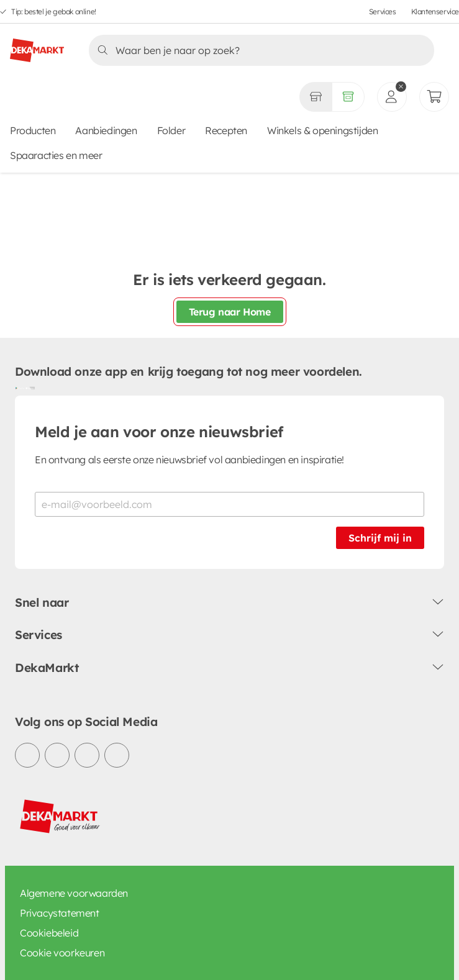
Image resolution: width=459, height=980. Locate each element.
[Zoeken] (258, 50)
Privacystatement (60, 913)
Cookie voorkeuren (62, 953)
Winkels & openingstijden (322, 130)
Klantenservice (435, 11)
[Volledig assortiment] (348, 97)
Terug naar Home (230, 312)
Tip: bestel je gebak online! (54, 11)
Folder (171, 130)
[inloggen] (392, 97)
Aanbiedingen (106, 130)
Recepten (226, 130)
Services (383, 11)
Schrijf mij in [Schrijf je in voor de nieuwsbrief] (380, 538)
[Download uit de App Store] (30, 388)
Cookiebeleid (49, 933)
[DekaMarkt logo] (37, 45)
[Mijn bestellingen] (434, 97)
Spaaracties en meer (56, 155)
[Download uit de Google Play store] (20, 388)
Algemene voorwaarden (74, 893)
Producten (33, 130)
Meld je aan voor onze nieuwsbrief (159, 432)
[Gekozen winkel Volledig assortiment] (316, 97)
